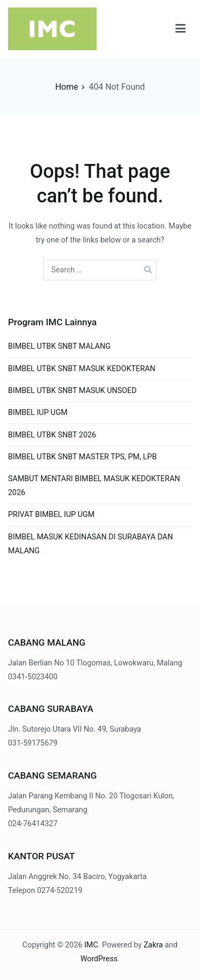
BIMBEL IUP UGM (38, 413)
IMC (91, 945)
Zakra (153, 945)
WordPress (99, 959)
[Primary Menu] (181, 29)
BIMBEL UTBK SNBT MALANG (59, 346)
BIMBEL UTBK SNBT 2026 (52, 435)
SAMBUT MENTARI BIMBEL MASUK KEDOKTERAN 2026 (94, 486)
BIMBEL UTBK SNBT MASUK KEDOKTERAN (82, 369)
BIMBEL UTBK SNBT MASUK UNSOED (72, 391)
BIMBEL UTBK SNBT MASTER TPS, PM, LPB (82, 457)
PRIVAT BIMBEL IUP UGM (51, 515)
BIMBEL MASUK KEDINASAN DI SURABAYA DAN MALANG (90, 544)
